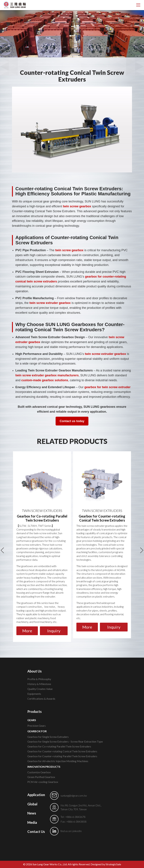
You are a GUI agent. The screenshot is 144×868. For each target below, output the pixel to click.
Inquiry (54, 631)
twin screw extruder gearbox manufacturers (47, 375)
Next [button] (142, 549)
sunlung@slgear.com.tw (74, 795)
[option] (42, 547)
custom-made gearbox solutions (45, 380)
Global (32, 804)
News (32, 813)
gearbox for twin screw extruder (107, 387)
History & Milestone (39, 684)
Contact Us (36, 832)
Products (34, 711)
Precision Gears (37, 726)
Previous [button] (2, 549)
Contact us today (72, 421)
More (27, 631)
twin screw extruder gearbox (50, 303)
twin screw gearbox (77, 206)
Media (32, 822)
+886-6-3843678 (75, 817)
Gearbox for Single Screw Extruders (48, 737)
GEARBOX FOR (37, 731)
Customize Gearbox (39, 772)
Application (36, 795)
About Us (34, 671)
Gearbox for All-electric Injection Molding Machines (58, 761)
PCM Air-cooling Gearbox (43, 782)
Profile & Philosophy (39, 679)
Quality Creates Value (40, 689)
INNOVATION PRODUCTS (44, 767)
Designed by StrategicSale (106, 864)
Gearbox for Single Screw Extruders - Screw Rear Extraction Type (65, 741)
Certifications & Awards (41, 699)
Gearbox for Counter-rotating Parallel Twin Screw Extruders (62, 756)
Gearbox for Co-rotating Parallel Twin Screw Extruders (59, 746)
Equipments (34, 694)
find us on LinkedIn (71, 831)
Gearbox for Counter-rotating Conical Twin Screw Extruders (62, 751)
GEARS (32, 720)
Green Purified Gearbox (41, 777)
